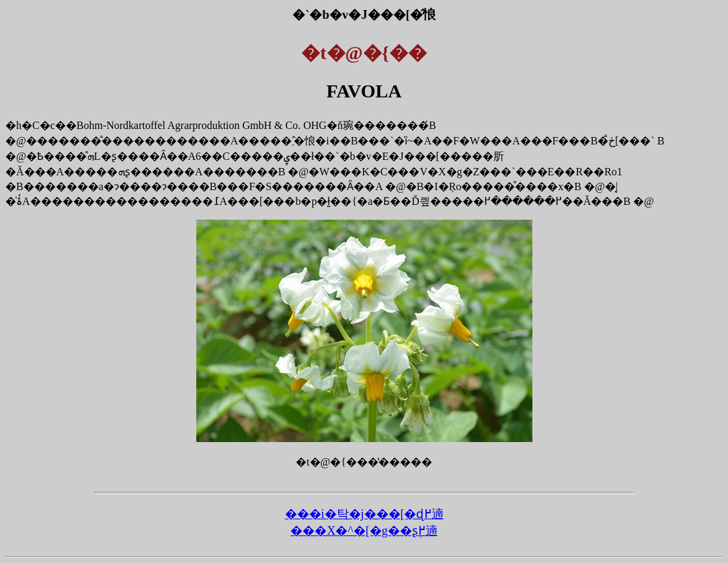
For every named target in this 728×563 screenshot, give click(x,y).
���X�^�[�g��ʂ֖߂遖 (364, 531)
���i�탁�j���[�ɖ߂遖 (364, 514)
